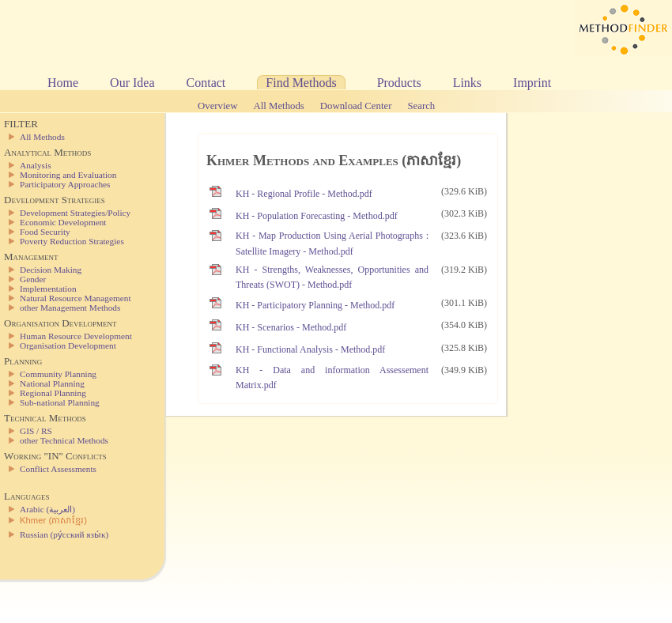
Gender (33, 279)
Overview (217, 106)
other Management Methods (70, 308)
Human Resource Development (76, 336)
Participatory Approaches (65, 184)
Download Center (356, 106)
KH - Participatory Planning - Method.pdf (315, 305)
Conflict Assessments (58, 469)
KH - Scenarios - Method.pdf (291, 327)
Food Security (45, 232)
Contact (206, 83)
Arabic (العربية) (47, 509)
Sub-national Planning (60, 402)
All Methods (278, 106)
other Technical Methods (64, 440)
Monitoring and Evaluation (68, 175)
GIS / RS (36, 431)
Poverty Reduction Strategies (72, 241)
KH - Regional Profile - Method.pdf (304, 194)
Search (421, 106)
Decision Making (51, 270)
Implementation (48, 289)
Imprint (532, 83)
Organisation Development (68, 345)
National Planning (52, 383)
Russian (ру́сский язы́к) (64, 534)
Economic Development (63, 222)
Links (467, 83)
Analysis (36, 165)
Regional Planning (53, 393)
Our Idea (132, 83)
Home (63, 83)
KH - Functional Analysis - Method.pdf (310, 349)
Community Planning (58, 374)
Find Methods (301, 83)
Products (399, 83)
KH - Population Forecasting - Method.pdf (317, 216)
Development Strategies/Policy (75, 213)
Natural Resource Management (76, 298)
